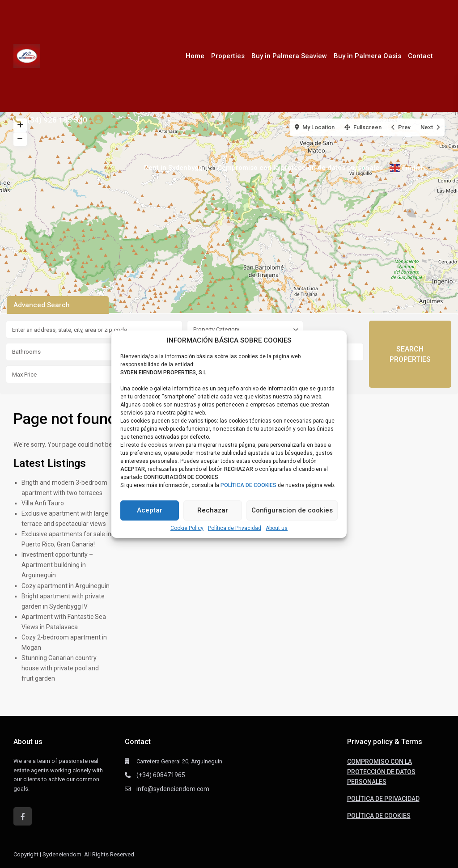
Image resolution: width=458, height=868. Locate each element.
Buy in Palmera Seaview (289, 56)
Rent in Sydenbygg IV (177, 168)
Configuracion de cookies (292, 510)
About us (277, 528)
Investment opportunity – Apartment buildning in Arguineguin (57, 565)
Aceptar (150, 510)
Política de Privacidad (235, 528)
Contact (420, 56)
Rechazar (213, 510)
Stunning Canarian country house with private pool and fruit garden (60, 668)
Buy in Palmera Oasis (367, 56)
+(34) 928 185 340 (55, 120)
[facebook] (23, 816)
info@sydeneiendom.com (173, 789)
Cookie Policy (187, 528)
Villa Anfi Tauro (43, 503)
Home (195, 56)
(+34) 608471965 (161, 775)
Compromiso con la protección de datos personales (300, 168)
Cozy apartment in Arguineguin (66, 586)
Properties (228, 56)
